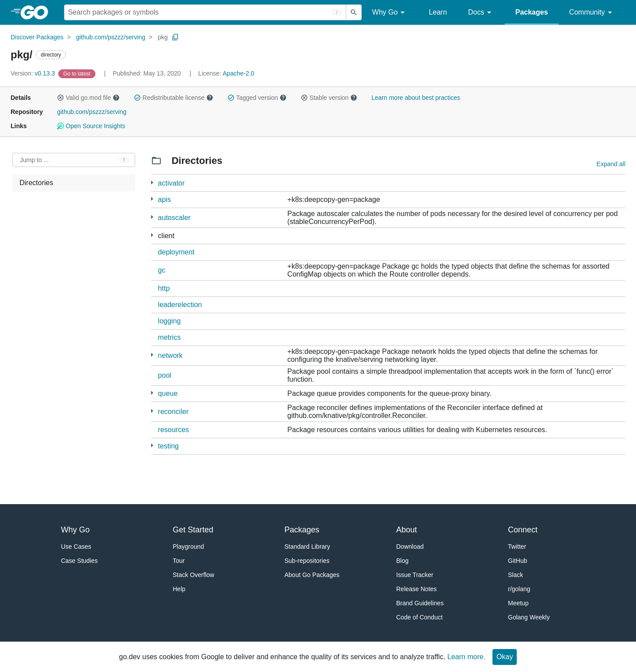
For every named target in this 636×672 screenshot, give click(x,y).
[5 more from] (152, 183)
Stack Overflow (193, 575)
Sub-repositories (307, 561)
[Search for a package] (205, 12)
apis (165, 199)
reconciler (173, 412)
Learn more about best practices (416, 98)
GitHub (518, 561)
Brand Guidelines (420, 603)
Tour (179, 561)
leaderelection (180, 305)
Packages (532, 12)
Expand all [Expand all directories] (611, 164)
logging (170, 321)
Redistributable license (174, 98)
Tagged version (257, 98)
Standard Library (307, 547)
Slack (515, 575)
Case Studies (79, 561)
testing (168, 446)
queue (168, 393)
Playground (188, 547)
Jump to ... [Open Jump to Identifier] (34, 160)
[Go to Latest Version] (78, 73)
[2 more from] (152, 355)
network (170, 355)
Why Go (390, 13)
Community (592, 13)
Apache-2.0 (238, 73)
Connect (523, 530)
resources (174, 430)
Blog (402, 561)
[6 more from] (152, 217)
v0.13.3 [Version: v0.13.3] (34, 73)
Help (179, 589)
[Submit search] (354, 12)
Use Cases (76, 547)
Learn (438, 12)
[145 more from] (152, 235)
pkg (163, 37)
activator (171, 183)
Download (410, 547)
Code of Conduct (419, 617)
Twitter (517, 547)
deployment (176, 252)
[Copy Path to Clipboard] (175, 37)
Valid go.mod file (88, 98)
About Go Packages (312, 575)
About (407, 530)
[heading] (37, 12)
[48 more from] (152, 411)
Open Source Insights (91, 126)
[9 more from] (152, 199)
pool (165, 375)
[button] (61, 98)
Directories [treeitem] (36, 183)
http (164, 288)
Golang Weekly (529, 617)
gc (162, 270)
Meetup (518, 603)
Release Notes (416, 589)
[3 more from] (152, 446)
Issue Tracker (415, 575)
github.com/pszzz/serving (111, 37)
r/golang (519, 589)
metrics (170, 337)
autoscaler (174, 218)
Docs (481, 13)
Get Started (193, 530)
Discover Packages (37, 37)
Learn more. (466, 657)
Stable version (329, 98)
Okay (505, 657)
